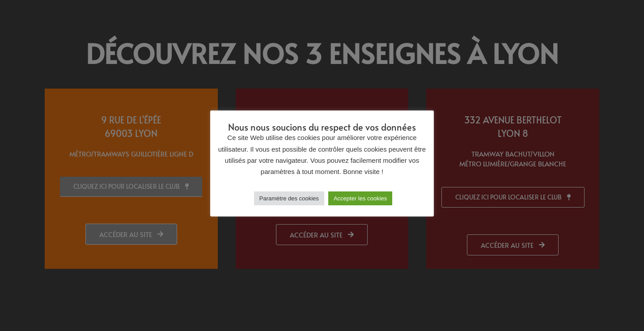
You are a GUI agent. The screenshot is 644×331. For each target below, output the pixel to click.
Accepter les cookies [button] (360, 198)
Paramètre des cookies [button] (289, 198)
